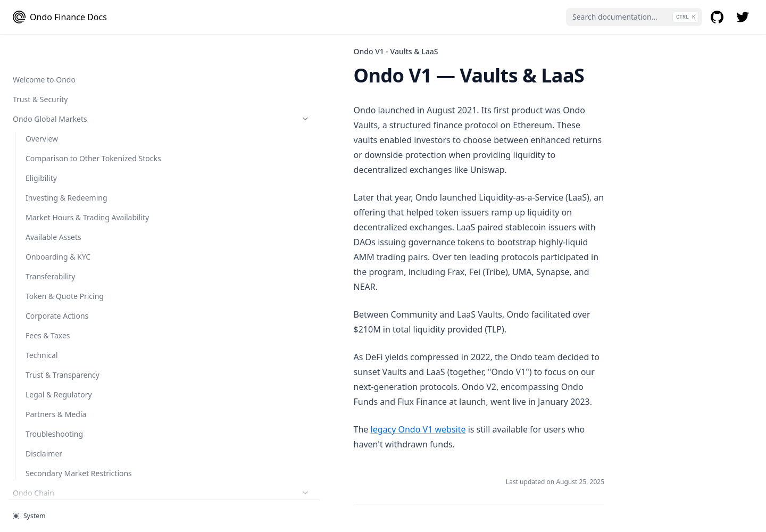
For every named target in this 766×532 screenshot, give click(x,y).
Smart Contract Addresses (58, 325)
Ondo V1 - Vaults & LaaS (56, 365)
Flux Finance (47, 163)
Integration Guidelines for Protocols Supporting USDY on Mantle (71, 213)
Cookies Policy (50, 443)
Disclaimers (46, 463)
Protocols (65, 143)
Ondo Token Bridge (59, 275)
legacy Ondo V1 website (226, 325)
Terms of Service (54, 404)
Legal (65, 384)
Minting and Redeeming (68, 64)
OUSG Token (72, 123)
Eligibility (41, 84)
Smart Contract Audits (51, 345)
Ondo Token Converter (72, 300)
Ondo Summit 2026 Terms (71, 483)
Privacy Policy (49, 424)
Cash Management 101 (66, 44)
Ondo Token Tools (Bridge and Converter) (65, 250)
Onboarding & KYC (58, 103)
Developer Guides (65, 182)
